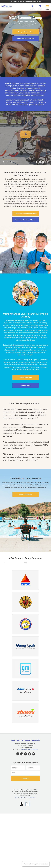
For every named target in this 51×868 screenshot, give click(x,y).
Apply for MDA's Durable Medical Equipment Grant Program (25, 2)
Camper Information (25, 32)
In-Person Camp (26, 377)
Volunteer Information (26, 38)
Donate (40, 7)
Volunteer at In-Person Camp (26, 213)
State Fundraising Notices (31, 798)
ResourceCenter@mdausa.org (30, 749)
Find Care (32, 7)
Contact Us (36, 740)
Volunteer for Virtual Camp (25, 220)
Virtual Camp (25, 386)
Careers (20, 740)
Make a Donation (25, 494)
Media (13, 740)
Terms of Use (24, 798)
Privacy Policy (18, 798)
